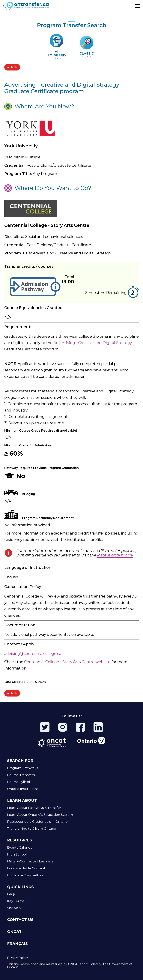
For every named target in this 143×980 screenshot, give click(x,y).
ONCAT (14, 932)
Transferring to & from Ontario (32, 829)
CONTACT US (20, 920)
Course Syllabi (18, 782)
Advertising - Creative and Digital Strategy (93, 343)
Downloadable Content (26, 868)
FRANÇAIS (17, 944)
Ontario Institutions (23, 789)
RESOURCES (20, 840)
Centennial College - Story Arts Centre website (67, 662)
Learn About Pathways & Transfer (34, 808)
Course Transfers (21, 775)
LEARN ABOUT (22, 800)
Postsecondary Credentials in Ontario (37, 822)
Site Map (14, 908)
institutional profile (115, 555)
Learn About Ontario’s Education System (40, 815)
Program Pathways (23, 768)
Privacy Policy (17, 958)
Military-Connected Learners (30, 861)
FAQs (11, 894)
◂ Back (12, 67)
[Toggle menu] (137, 6)
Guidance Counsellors (25, 875)
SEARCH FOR (20, 761)
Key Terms (16, 901)
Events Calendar (20, 847)
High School (17, 854)
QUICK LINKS (20, 887)
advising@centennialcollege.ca (33, 654)
